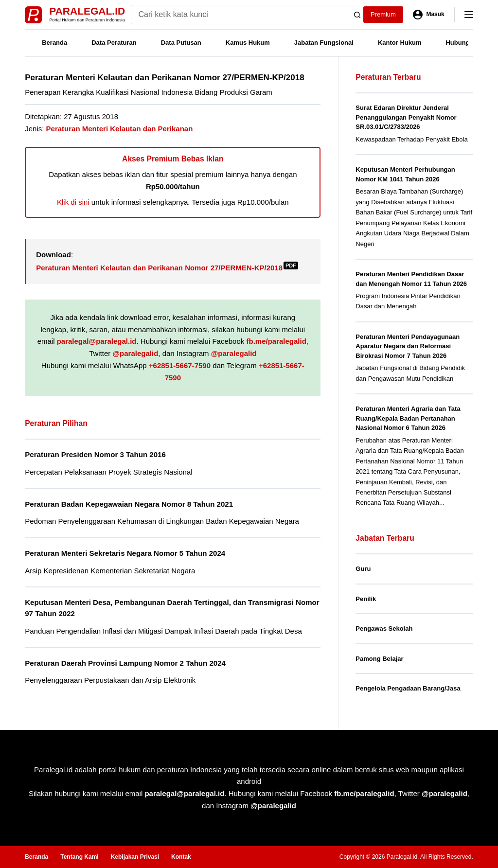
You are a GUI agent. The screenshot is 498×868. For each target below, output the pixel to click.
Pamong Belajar (379, 659)
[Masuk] (429, 15)
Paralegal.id (87, 11)
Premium (383, 14)
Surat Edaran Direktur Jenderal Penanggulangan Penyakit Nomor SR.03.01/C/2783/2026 (406, 117)
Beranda (54, 43)
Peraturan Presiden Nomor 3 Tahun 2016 (95, 454)
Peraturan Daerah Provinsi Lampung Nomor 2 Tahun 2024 (125, 663)
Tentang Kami (79, 857)
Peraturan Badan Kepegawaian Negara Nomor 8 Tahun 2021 (129, 504)
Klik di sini (73, 202)
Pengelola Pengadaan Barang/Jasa (408, 688)
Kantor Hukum (400, 43)
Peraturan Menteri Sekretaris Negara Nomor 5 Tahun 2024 (125, 553)
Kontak (181, 857)
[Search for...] (240, 15)
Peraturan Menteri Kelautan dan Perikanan (120, 129)
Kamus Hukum (248, 43)
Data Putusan (181, 43)
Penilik (366, 599)
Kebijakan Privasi (135, 857)
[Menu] (469, 15)
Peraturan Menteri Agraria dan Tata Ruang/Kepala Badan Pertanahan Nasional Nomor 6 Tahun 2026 (408, 418)
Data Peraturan (114, 43)
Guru (363, 569)
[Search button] (357, 15)
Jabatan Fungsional (324, 43)
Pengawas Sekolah (384, 629)
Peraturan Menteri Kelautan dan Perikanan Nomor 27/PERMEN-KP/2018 (167, 268)
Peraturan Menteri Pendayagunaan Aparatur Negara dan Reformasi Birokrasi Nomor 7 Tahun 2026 (408, 346)
